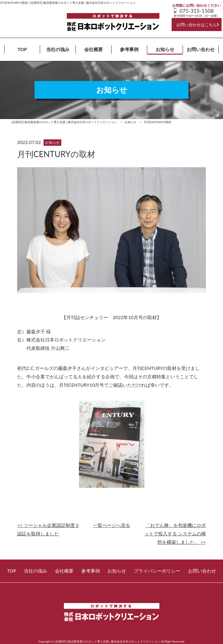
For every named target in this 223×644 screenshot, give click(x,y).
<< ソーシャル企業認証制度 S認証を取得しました (48, 529)
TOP (22, 49)
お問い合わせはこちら (197, 25)
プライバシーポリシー (157, 571)
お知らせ (165, 49)
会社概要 (93, 49)
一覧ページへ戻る (111, 525)
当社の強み (58, 49)
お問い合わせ (201, 49)
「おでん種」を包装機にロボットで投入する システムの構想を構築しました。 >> (175, 534)
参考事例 (129, 49)
